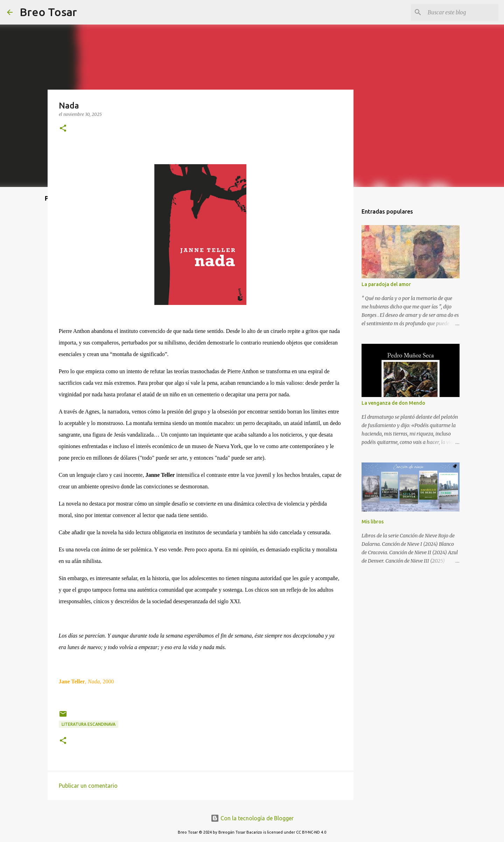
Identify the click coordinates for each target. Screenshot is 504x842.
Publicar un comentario (88, 786)
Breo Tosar (48, 12)
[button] (63, 129)
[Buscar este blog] (462, 12)
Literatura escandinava (89, 724)
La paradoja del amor (386, 284)
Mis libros (373, 522)
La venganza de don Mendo (393, 403)
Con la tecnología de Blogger (252, 818)
